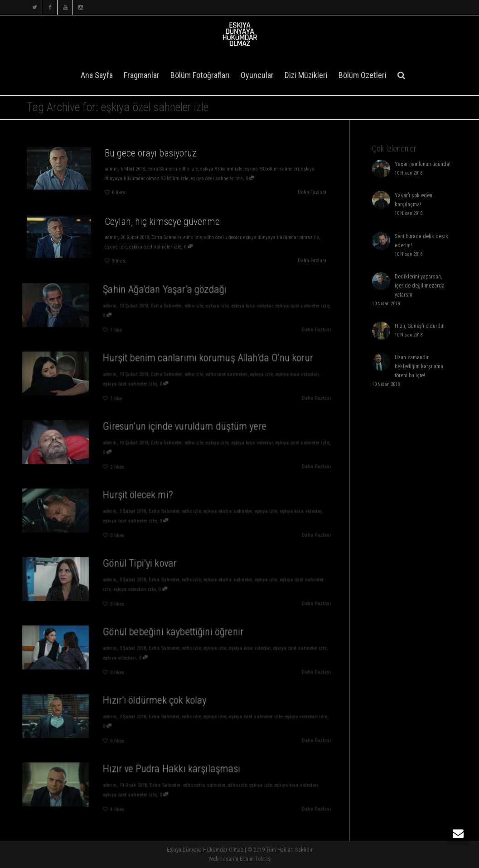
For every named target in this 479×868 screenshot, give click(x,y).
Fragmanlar (142, 75)
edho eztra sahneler (200, 786)
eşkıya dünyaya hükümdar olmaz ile (285, 237)
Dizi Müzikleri (306, 75)
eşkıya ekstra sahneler (220, 512)
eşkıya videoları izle (141, 588)
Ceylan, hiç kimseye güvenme (162, 221)
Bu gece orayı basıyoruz (150, 152)
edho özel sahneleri (219, 375)
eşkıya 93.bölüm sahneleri (276, 169)
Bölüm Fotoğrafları (200, 75)
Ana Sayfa (97, 75)
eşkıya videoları (128, 657)
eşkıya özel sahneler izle (219, 178)
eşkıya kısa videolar (240, 306)
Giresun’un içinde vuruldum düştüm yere (183, 429)
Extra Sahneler (162, 169)
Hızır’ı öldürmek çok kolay (158, 703)
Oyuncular (257, 75)
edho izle (189, 169)
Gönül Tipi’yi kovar (145, 566)
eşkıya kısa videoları (279, 375)
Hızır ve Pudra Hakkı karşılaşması (172, 772)
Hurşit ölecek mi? (143, 498)
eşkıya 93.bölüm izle (223, 169)
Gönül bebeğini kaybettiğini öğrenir (173, 635)
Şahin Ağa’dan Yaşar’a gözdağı (166, 293)
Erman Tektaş (255, 859)
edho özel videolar (225, 237)
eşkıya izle (114, 247)
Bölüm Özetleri (363, 75)
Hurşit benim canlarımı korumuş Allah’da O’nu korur (203, 361)
